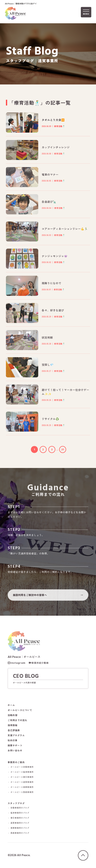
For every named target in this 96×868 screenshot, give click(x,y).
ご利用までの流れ (17, 721)
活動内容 (13, 716)
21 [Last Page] (63, 450)
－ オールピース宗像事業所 (21, 768)
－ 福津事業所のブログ (19, 814)
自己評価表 (14, 731)
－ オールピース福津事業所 (21, 773)
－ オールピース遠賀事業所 (21, 783)
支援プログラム (16, 736)
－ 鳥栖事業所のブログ (19, 834)
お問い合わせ (15, 751)
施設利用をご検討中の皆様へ (30, 596)
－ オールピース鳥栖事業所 (21, 793)
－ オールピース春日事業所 (21, 778)
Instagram (18, 664)
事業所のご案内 (16, 763)
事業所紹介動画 (40, 664)
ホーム (11, 706)
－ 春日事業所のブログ (19, 819)
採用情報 (13, 726)
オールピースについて (20, 711)
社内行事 (13, 741)
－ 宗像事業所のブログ (19, 809)
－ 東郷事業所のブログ (19, 829)
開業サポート (15, 746)
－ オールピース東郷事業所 (21, 788)
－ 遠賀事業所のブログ (19, 824)
